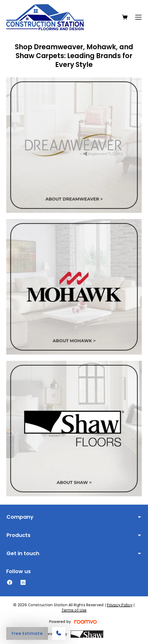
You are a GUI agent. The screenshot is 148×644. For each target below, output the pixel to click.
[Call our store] (59, 633)
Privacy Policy (120, 605)
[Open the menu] (138, 17)
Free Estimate (27, 633)
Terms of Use (74, 610)
